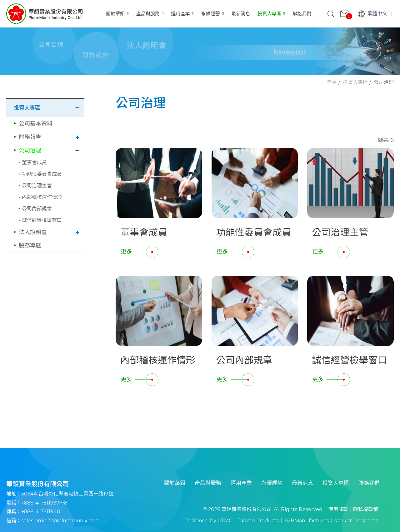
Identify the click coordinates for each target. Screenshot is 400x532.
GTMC (225, 521)
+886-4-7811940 (41, 512)
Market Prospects (356, 521)
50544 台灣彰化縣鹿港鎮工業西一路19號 (67, 494)
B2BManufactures (307, 521)
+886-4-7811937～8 (44, 503)
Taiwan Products (258, 521)
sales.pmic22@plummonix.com (60, 521)
